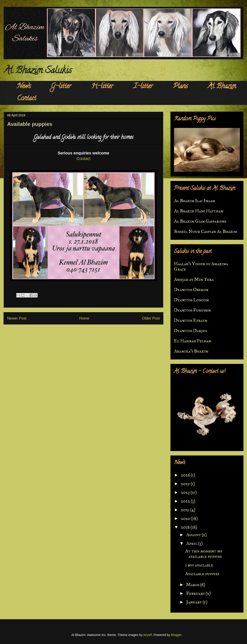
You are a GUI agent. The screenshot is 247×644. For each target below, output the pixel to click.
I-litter (143, 87)
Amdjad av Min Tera (194, 279)
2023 (186, 492)
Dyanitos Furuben (192, 310)
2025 (186, 484)
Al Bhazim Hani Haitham (199, 211)
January (194, 602)
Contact (27, 99)
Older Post (151, 318)
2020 (186, 518)
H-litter (102, 87)
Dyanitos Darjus (190, 330)
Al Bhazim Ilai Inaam (195, 201)
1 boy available (199, 565)
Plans (180, 87)
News (24, 87)
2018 (186, 527)
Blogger (176, 635)
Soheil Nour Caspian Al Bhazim (205, 231)
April (192, 543)
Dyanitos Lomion (191, 300)
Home (84, 318)
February (196, 593)
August (194, 535)
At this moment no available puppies (204, 554)
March (193, 585)
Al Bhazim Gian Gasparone (200, 221)
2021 (186, 510)
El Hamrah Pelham (193, 341)
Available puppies (202, 574)
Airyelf (147, 635)
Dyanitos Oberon (191, 289)
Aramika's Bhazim (191, 351)
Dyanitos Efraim (191, 320)
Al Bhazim (222, 87)
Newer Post (17, 318)
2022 (186, 501)
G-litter (61, 87)
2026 (186, 475)
